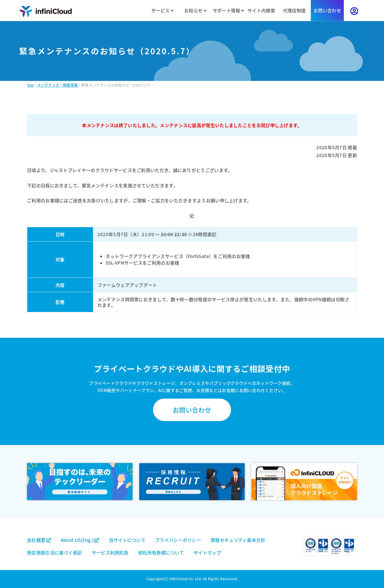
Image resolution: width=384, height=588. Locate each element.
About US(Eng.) (80, 540)
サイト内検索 (261, 10)
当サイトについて (127, 540)
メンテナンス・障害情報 (57, 85)
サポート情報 (228, 10)
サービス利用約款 (110, 552)
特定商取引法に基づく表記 (55, 552)
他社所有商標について (161, 552)
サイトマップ (207, 552)
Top (30, 85)
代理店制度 (294, 10)
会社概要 (39, 540)
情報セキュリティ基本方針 (238, 540)
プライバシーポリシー (178, 540)
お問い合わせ (327, 10)
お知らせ (195, 10)
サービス (162, 10)
